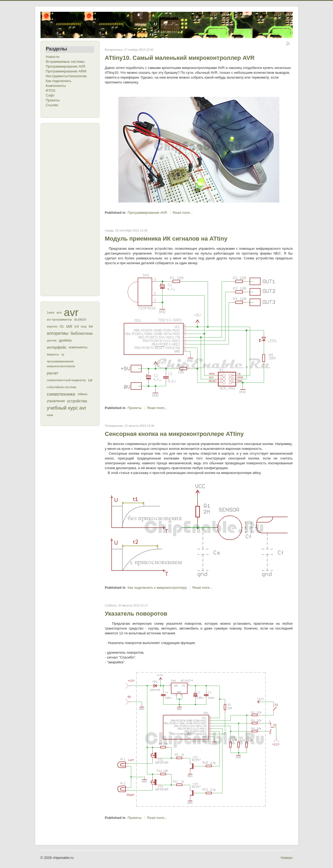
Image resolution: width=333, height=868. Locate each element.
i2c (62, 326)
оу (63, 354)
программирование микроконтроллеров (61, 364)
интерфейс (57, 347)
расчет (53, 373)
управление (56, 401)
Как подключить (59, 81)
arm (59, 312)
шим (50, 415)
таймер (82, 394)
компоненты (78, 347)
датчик (52, 340)
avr (71, 312)
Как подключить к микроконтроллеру (157, 588)
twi (91, 326)
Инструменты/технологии (66, 76)
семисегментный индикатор (67, 380)
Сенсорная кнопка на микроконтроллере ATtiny (174, 434)
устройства (77, 401)
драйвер (65, 340)
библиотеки (82, 333)
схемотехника (61, 394)
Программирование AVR (66, 66)
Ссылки (52, 105)
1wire (51, 312)
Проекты (53, 100)
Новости (53, 57)
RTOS (51, 91)
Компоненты (56, 86)
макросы (53, 354)
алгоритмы (58, 333)
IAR (69, 326)
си (90, 380)
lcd (77, 326)
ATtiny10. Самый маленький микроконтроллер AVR (180, 58)
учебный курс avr (67, 408)
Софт (50, 95)
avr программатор (59, 319)
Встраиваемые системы (65, 62)
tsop (84, 326)
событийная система (62, 387)
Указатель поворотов (136, 614)
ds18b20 (80, 319)
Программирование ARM (66, 71)
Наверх (287, 858)
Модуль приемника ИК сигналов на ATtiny (166, 239)
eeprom (52, 326)
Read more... (183, 213)
